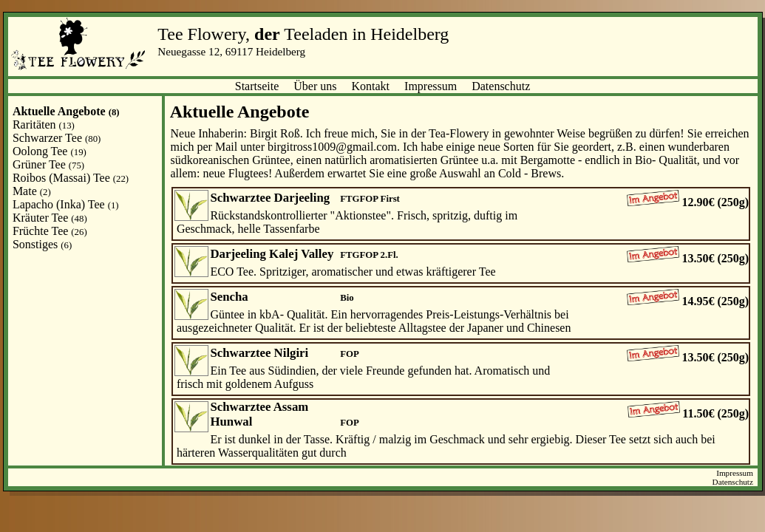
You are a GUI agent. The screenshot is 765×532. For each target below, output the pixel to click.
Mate (32, 191)
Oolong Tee (50, 151)
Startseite (257, 86)
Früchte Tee (50, 231)
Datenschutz (501, 86)
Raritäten (44, 125)
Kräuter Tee (50, 218)
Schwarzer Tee (57, 138)
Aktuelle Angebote (66, 111)
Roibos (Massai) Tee (71, 178)
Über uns (315, 86)
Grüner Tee (48, 164)
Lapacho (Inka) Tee (66, 204)
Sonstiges (42, 244)
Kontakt (371, 86)
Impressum (431, 86)
